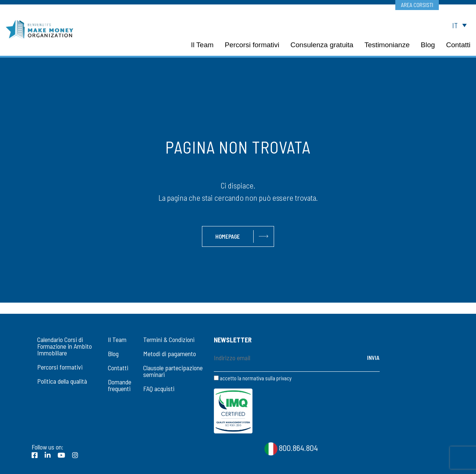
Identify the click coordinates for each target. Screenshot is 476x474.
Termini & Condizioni (169, 339)
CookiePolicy (253, 463)
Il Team (117, 339)
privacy (284, 378)
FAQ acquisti (159, 388)
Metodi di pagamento (170, 354)
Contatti (118, 368)
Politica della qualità (62, 381)
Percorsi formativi (60, 367)
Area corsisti (417, 5)
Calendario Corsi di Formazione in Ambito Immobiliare (65, 346)
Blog (113, 354)
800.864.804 (291, 413)
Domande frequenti (120, 385)
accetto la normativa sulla (253, 378)
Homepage (228, 236)
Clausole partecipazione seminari (173, 371)
